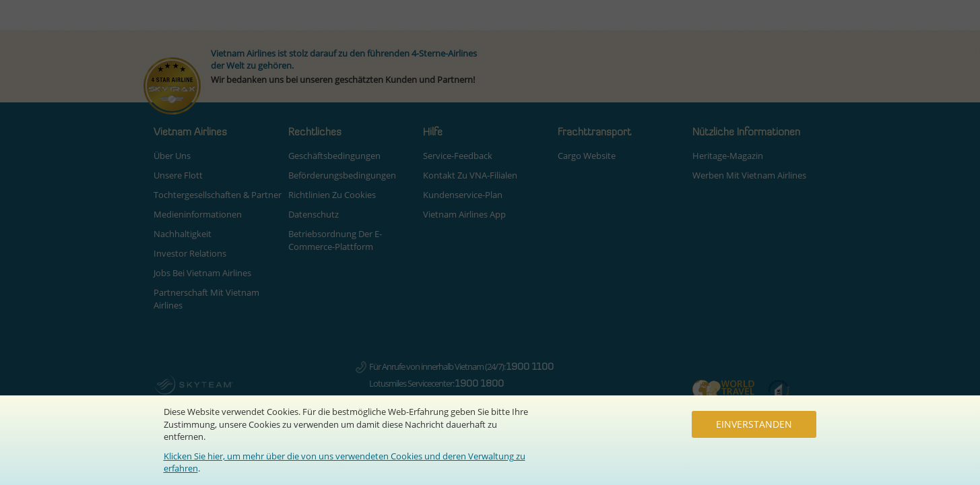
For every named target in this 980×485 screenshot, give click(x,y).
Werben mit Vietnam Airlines (749, 175)
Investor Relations (190, 253)
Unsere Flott (178, 175)
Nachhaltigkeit (183, 234)
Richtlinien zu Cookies (332, 195)
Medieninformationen (198, 214)
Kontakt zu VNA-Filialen (470, 175)
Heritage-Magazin (728, 156)
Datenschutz (314, 214)
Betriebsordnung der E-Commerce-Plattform (335, 240)
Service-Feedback (458, 156)
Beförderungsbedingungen (342, 175)
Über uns (172, 156)
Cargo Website (587, 156)
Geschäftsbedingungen (334, 156)
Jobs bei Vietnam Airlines (202, 273)
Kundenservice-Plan (463, 195)
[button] (221, 133)
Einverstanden (754, 424)
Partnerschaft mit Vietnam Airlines (206, 299)
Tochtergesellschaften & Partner (218, 195)
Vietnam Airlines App (464, 214)
